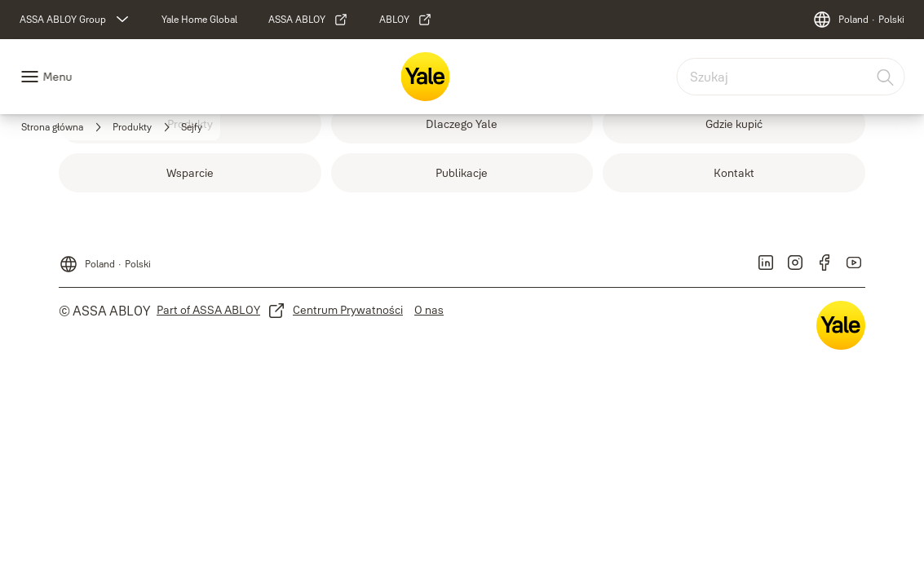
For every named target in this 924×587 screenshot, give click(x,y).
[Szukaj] (886, 77)
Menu (57, 77)
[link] (199, 20)
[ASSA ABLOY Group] (76, 20)
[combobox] (790, 77)
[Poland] (858, 20)
